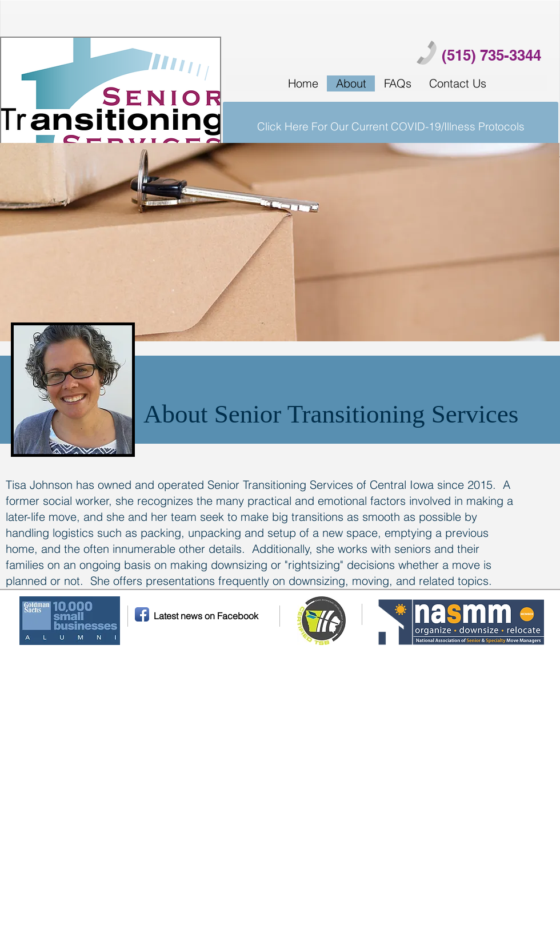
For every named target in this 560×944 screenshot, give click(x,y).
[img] (280, 242)
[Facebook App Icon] (142, 614)
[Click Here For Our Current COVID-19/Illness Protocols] (391, 126)
